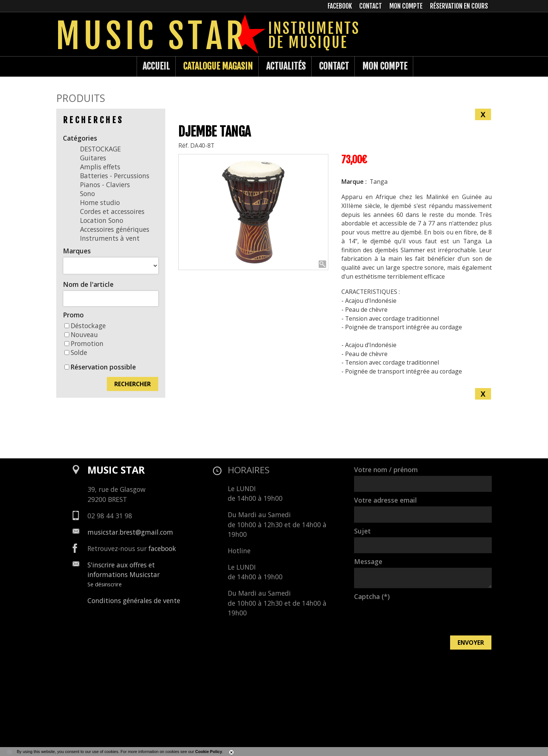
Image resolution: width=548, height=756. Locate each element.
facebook (162, 548)
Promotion (84, 343)
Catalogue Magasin (218, 66)
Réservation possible (103, 367)
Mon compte (385, 66)
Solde (76, 352)
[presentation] (411, 617)
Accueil (156, 66)
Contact (334, 66)
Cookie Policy (208, 752)
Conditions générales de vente (134, 600)
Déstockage (85, 326)
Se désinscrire (105, 584)
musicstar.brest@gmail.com (130, 532)
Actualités (286, 66)
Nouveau (81, 334)
